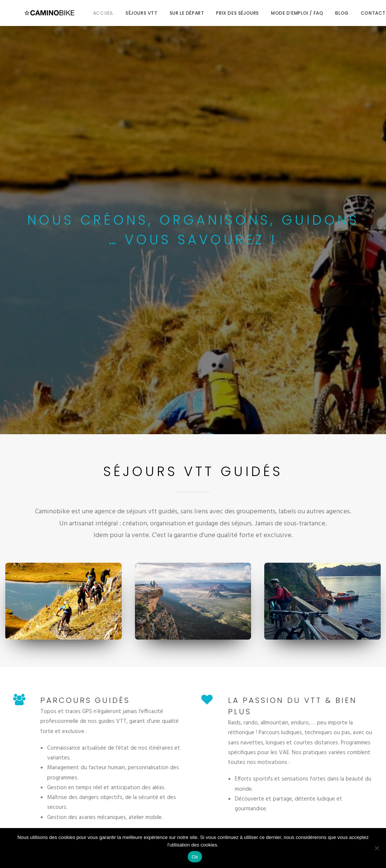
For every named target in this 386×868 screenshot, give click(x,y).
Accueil (91, 13)
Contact (361, 13)
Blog (330, 13)
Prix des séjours (225, 13)
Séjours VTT (129, 13)
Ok (195, 857)
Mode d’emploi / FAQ (285, 13)
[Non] (377, 848)
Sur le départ (175, 13)
